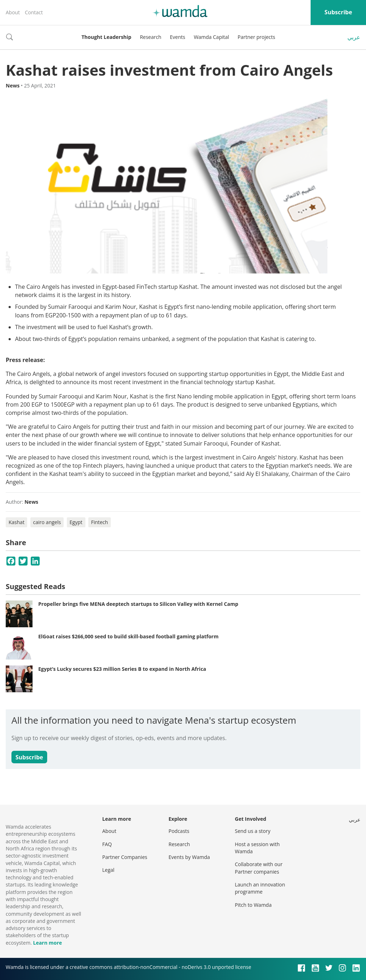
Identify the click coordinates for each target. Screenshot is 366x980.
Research (150, 37)
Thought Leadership (106, 37)
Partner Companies (125, 857)
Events (177, 37)
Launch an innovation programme (260, 888)
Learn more (47, 943)
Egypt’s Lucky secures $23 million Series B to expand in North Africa (122, 669)
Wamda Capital (211, 37)
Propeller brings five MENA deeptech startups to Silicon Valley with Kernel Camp (138, 604)
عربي (354, 37)
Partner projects (256, 37)
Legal (108, 870)
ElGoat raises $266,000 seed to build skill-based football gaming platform (128, 636)
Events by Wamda (189, 857)
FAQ (107, 844)
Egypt (76, 522)
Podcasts (179, 831)
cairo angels (47, 522)
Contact (34, 12)
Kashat (16, 522)
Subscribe (338, 12)
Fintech (100, 522)
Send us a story (253, 831)
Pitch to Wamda (253, 905)
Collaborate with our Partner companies (259, 868)
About (13, 12)
